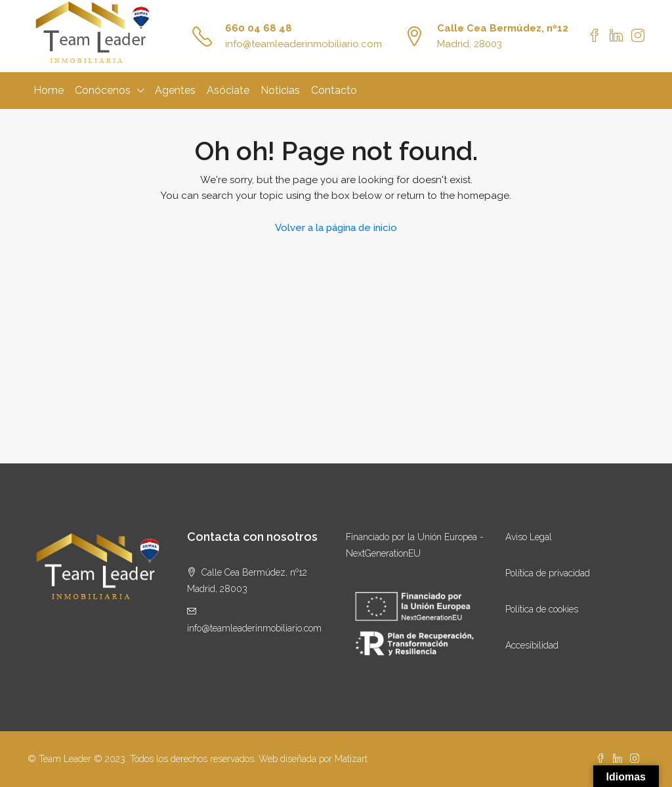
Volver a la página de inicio (336, 228)
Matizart (351, 759)
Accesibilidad (532, 645)
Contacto (334, 90)
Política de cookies (542, 609)
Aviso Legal (529, 537)
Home (49, 90)
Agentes (175, 90)
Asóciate (228, 90)
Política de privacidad (548, 573)
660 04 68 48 (259, 28)
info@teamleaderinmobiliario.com (304, 44)
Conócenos (103, 90)
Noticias (280, 90)
